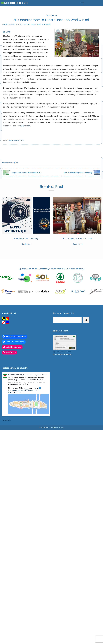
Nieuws (54, 15)
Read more (26, 244)
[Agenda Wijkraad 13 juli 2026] (65, 342)
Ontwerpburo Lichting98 (57, 428)
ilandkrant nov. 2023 (16, 140)
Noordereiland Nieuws (10, 24)
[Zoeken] (86, 320)
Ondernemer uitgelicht (11, 163)
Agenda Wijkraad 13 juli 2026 (62, 352)
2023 (48, 15)
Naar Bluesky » (6, 420)
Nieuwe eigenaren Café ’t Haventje (77, 239)
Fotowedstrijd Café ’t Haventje (26, 239)
